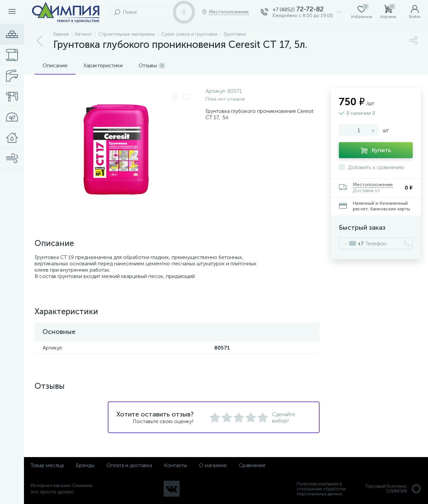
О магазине (213, 465)
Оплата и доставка (129, 465)
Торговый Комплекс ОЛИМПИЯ (393, 489)
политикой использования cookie (355, 448)
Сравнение (252, 465)
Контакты (175, 465)
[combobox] (351, 243)
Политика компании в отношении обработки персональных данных (321, 489)
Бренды (85, 465)
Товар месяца (47, 465)
